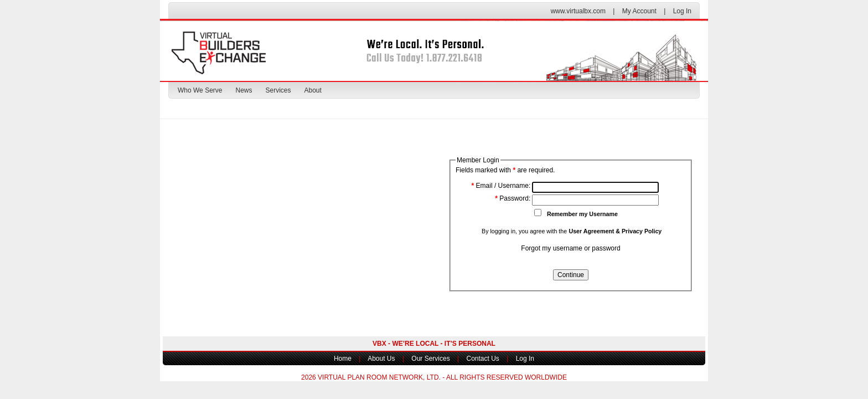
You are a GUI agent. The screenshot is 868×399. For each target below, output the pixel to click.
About (313, 90)
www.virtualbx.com (578, 11)
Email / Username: (501, 186)
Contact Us (482, 359)
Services (278, 90)
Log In (682, 11)
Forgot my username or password (570, 248)
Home (343, 359)
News (244, 90)
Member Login (478, 160)
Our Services (430, 359)
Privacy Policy (642, 231)
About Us (381, 359)
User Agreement (591, 231)
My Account (639, 11)
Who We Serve (200, 90)
